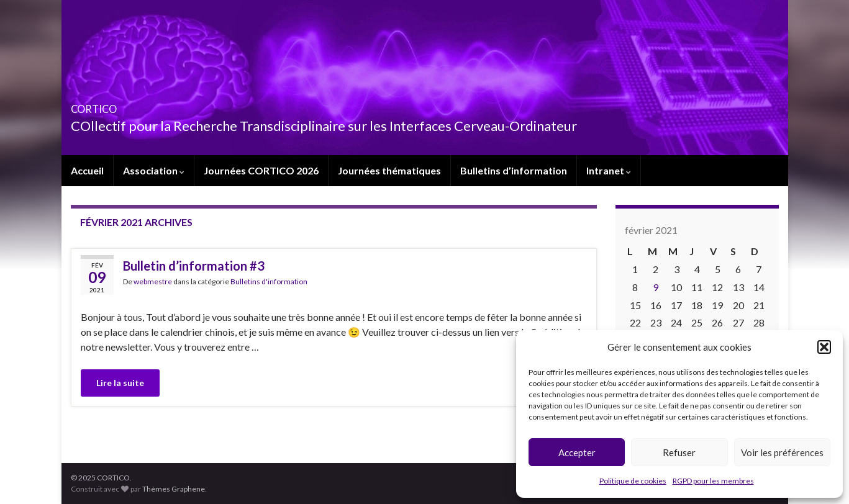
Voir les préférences (782, 452)
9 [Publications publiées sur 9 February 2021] (656, 287)
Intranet (609, 170)
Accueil (87, 170)
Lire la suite (120, 383)
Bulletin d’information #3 (194, 266)
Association (154, 170)
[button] (824, 347)
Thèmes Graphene (174, 489)
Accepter (577, 452)
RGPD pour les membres (713, 481)
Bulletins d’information (514, 170)
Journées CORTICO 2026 (261, 170)
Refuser (679, 452)
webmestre (153, 281)
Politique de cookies (633, 481)
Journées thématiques (389, 170)
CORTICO (112, 105)
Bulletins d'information (269, 281)
